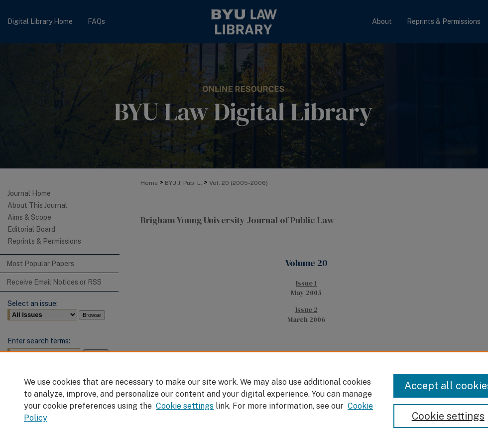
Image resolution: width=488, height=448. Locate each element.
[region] (244, 400)
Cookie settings (185, 406)
